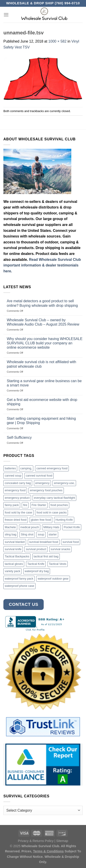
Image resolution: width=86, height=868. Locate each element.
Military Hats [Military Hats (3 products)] (51, 527)
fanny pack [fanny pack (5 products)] (12, 505)
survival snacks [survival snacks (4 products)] (61, 549)
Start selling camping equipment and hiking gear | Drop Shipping (41, 421)
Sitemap (62, 841)
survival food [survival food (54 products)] (71, 542)
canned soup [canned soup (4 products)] (13, 476)
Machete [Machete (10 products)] (10, 527)
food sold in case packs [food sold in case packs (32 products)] (51, 512)
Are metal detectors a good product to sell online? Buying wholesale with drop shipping (42, 303)
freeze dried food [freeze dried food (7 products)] (16, 520)
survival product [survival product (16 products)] (36, 549)
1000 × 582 (57, 41)
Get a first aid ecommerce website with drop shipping (42, 402)
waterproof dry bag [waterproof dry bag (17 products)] (37, 571)
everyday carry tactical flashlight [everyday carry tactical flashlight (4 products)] (54, 498)
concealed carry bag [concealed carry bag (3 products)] (18, 483)
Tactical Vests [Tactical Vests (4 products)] (58, 564)
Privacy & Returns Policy (36, 841)
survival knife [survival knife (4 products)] (13, 549)
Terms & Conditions (48, 851)
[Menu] (6, 15)
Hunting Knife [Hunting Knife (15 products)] (64, 520)
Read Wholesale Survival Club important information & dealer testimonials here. (42, 265)
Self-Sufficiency (19, 438)
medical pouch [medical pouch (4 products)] (30, 527)
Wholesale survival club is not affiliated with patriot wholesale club (42, 364)
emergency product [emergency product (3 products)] (17, 498)
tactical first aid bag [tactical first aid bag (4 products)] (46, 556)
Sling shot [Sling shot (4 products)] (27, 534)
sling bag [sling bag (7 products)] (11, 534)
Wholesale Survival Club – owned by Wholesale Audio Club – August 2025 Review (43, 322)
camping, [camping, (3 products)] (26, 468)
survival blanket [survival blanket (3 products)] (15, 542)
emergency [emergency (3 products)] (42, 483)
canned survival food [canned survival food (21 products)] (39, 476)
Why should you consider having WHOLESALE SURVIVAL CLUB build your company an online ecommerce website (45, 343)
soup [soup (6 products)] (41, 534)
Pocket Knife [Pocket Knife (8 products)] (72, 527)
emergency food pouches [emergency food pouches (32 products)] (46, 490)
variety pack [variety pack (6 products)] (12, 571)
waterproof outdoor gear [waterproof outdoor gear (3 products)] (53, 579)
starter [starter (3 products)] (53, 534)
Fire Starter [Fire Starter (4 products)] (39, 505)
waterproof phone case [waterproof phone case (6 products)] (19, 586)
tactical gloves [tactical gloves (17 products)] (14, 564)
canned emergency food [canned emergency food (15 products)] (52, 468)
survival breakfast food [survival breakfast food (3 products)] (44, 542)
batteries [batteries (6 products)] (10, 468)
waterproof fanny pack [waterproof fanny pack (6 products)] (19, 579)
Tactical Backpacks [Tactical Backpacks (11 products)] (17, 556)
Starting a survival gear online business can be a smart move (44, 383)
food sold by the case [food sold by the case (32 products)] (18, 512)
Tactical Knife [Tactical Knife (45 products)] (36, 564)
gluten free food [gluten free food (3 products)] (41, 520)
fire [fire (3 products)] (25, 505)
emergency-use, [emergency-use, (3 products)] (64, 483)
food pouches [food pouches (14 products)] (59, 505)
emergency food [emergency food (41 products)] (15, 490)
